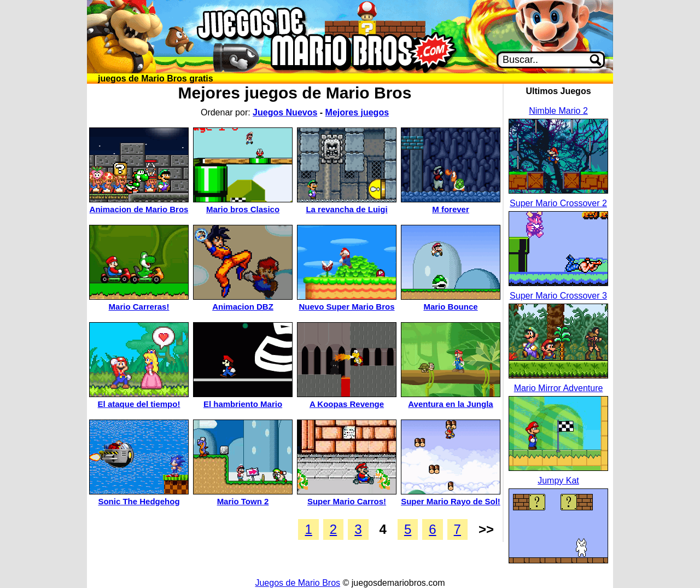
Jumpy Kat (558, 481)
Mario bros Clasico (243, 209)
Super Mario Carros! (347, 501)
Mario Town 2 (243, 501)
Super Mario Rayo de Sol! (451, 501)
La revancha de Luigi (346, 209)
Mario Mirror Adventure (559, 388)
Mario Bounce (450, 307)
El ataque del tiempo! (139, 404)
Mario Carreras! (139, 307)
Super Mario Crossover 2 (558, 203)
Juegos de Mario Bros (297, 583)
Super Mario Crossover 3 (558, 296)
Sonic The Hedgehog (139, 501)
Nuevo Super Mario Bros (346, 307)
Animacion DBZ (243, 307)
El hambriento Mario (243, 404)
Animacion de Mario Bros (139, 209)
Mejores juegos (357, 112)
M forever (451, 209)
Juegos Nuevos (285, 112)
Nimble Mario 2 (558, 111)
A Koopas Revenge (347, 404)
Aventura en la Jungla (450, 404)
